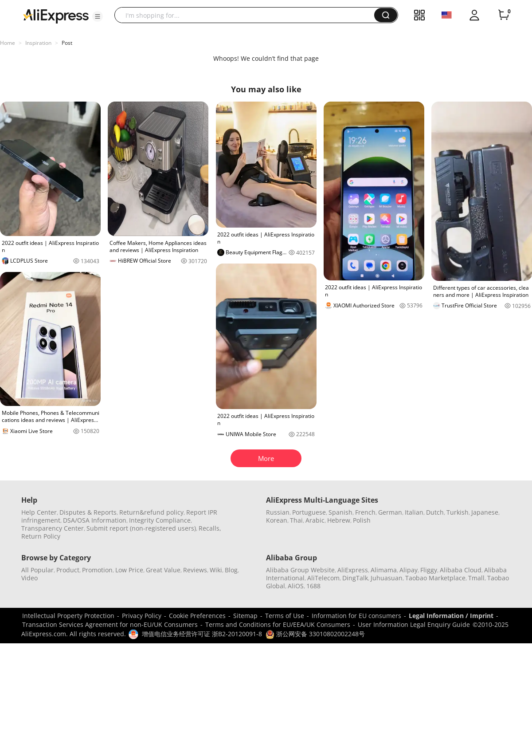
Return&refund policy (151, 512)
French (365, 512)
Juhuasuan (387, 578)
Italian (414, 512)
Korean (277, 520)
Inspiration (38, 43)
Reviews (195, 570)
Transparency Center (53, 528)
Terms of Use (285, 616)
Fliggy (429, 570)
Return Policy (41, 536)
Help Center (39, 512)
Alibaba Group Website (300, 570)
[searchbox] (248, 15)
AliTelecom (323, 578)
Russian (278, 512)
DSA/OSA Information (95, 520)
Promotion (97, 570)
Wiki (216, 570)
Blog (231, 570)
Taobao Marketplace (435, 578)
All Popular (37, 570)
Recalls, (210, 528)
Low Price (129, 570)
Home (8, 43)
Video (29, 578)
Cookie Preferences (197, 616)
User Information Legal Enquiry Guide (414, 624)
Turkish (458, 512)
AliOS (296, 586)
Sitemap (245, 616)
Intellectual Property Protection (68, 616)
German (390, 512)
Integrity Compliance (160, 520)
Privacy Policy (142, 616)
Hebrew (339, 520)
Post (67, 43)
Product (68, 570)
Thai (296, 520)
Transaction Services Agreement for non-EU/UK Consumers (110, 624)
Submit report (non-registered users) (141, 528)
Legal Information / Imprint (451, 616)
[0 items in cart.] (504, 15)
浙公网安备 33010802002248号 (315, 634)
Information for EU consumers (356, 616)
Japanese (485, 512)
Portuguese (309, 512)
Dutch (435, 512)
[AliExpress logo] (56, 16)
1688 (313, 586)
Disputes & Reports (88, 512)
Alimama (384, 570)
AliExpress (353, 570)
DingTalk (355, 578)
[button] (98, 16)
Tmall (476, 578)
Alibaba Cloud (461, 570)
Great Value (163, 570)
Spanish (340, 512)
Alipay (409, 570)
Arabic (315, 520)
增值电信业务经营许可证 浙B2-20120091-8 (202, 634)
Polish (362, 520)
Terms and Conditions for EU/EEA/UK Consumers (278, 624)
